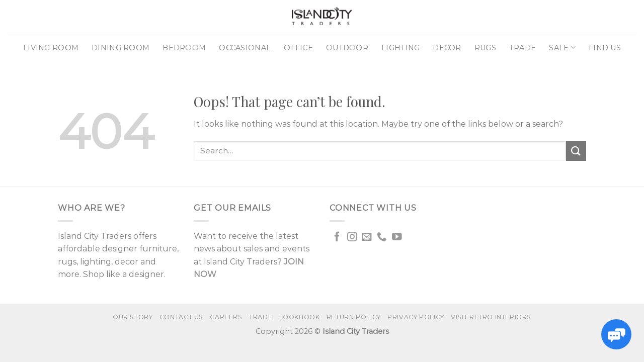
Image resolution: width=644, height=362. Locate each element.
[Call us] (382, 237)
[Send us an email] (367, 237)
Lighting (400, 48)
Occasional (245, 48)
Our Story (133, 317)
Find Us (605, 48)
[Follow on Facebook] (337, 237)
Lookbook (300, 317)
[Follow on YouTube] (397, 237)
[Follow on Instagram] (352, 237)
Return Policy (354, 317)
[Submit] (576, 151)
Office (298, 48)
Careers (226, 317)
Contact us (181, 317)
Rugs (485, 48)
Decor (447, 48)
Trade (522, 48)
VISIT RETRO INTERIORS (491, 317)
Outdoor (347, 48)
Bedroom (184, 48)
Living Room (51, 48)
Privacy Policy (416, 317)
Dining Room (120, 48)
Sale (562, 48)
